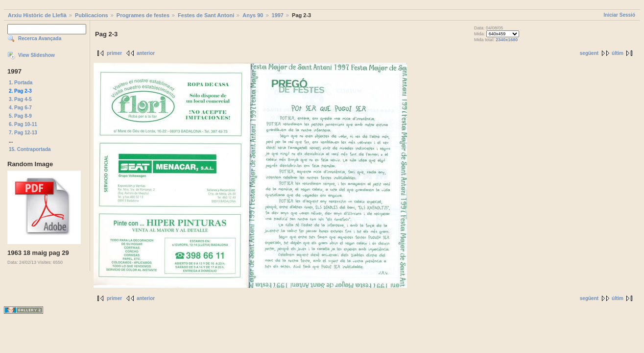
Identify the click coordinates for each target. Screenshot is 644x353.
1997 (278, 15)
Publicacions (92, 15)
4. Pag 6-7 (20, 108)
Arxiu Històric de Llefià (37, 15)
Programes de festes (143, 15)
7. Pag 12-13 (23, 133)
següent (589, 53)
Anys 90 (253, 15)
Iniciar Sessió (620, 15)
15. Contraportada (30, 149)
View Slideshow (36, 55)
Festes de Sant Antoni (206, 15)
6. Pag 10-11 (23, 124)
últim (618, 53)
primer (114, 53)
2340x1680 (507, 40)
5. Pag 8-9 (20, 116)
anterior (146, 53)
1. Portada (21, 83)
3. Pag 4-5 (20, 99)
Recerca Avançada (40, 38)
